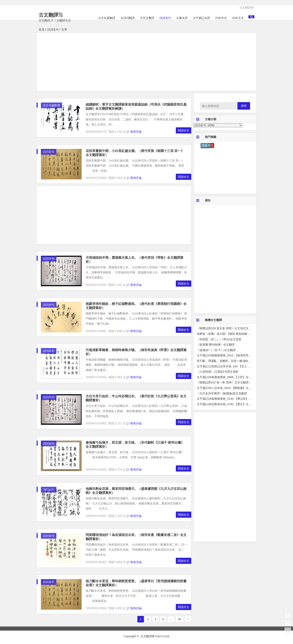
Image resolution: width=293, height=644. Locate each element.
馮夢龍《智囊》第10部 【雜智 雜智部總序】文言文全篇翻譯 (235, 334)
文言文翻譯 (147, 18)
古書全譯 (182, 18)
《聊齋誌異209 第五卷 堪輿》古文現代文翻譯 (226, 328)
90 (180, 619)
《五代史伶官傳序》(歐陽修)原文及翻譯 (222, 393)
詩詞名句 (165, 18)
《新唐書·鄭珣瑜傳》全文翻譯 (216, 345)
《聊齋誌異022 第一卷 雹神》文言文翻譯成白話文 (228, 382)
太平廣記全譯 (201, 18)
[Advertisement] (146, 62)
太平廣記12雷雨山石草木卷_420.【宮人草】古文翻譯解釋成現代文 (239, 366)
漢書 (204, 145)
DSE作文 (221, 18)
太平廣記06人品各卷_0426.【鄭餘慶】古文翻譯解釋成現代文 (235, 388)
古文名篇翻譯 (107, 18)
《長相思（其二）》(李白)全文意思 (219, 339)
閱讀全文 (184, 130)
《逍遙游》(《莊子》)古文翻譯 (216, 350)
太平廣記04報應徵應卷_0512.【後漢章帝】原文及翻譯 (231, 355)
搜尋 (244, 106)
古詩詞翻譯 (128, 18)
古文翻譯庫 (247, 8)
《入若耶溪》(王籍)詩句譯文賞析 (218, 372)
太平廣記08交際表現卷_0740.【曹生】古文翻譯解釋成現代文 (235, 404)
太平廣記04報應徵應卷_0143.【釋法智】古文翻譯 (228, 399)
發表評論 (134, 132)
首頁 (42, 29)
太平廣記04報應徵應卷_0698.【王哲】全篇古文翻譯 (230, 377)
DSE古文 (238, 18)
